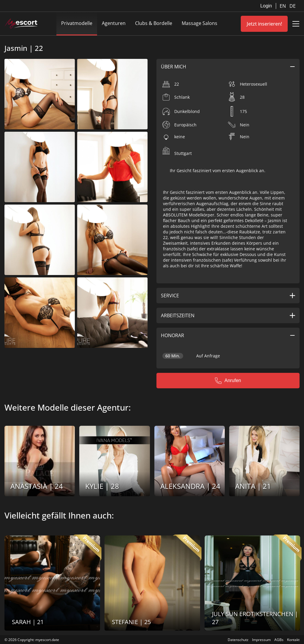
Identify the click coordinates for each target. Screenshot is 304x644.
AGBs (279, 640)
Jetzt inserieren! (264, 24)
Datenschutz (238, 640)
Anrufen (228, 381)
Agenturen (114, 23)
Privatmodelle (77, 23)
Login (266, 6)
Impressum (261, 640)
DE (293, 6)
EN (283, 6)
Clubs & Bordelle (154, 23)
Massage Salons (199, 23)
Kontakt (293, 640)
